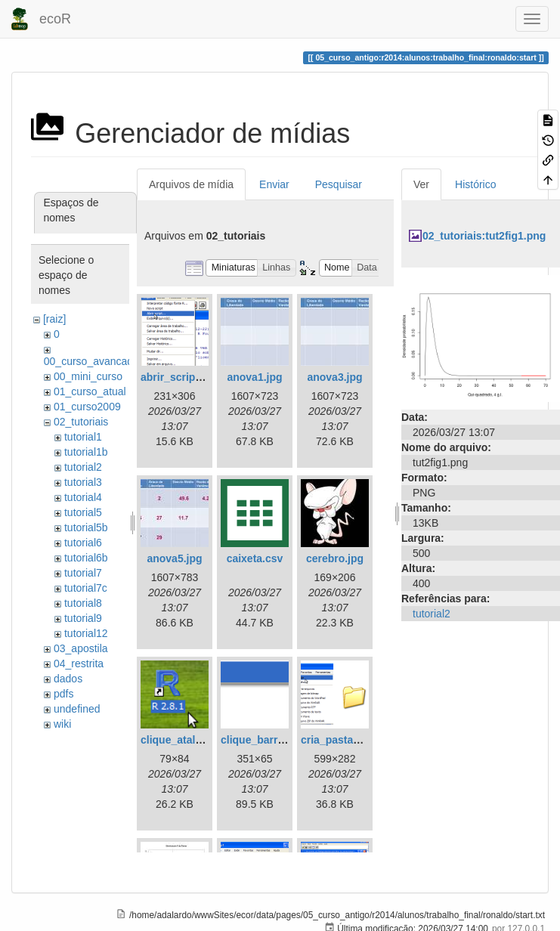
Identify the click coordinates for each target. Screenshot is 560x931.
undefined (77, 709)
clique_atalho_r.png (190, 740)
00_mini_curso (88, 376)
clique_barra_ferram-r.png (286, 740)
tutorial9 (83, 618)
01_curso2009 (87, 407)
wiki (62, 724)
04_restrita (79, 663)
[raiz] (54, 319)
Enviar (274, 184)
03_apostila (81, 648)
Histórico (475, 184)
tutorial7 (83, 573)
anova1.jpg (254, 377)
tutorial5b (86, 527)
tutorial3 (83, 482)
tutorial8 (83, 603)
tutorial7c (86, 588)
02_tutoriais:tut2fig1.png (484, 236)
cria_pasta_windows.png (364, 740)
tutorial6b (86, 558)
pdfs (63, 694)
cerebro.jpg (335, 558)
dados (68, 679)
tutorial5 (83, 512)
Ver (421, 184)
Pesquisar (339, 184)
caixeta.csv (255, 558)
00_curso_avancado (91, 361)
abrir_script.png (181, 377)
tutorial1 (83, 437)
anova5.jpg (174, 558)
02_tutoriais (81, 422)
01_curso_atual (90, 391)
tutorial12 (86, 633)
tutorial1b (86, 452)
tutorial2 (83, 467)
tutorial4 (83, 497)
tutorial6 (83, 543)
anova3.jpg (334, 377)
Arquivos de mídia (191, 184)
